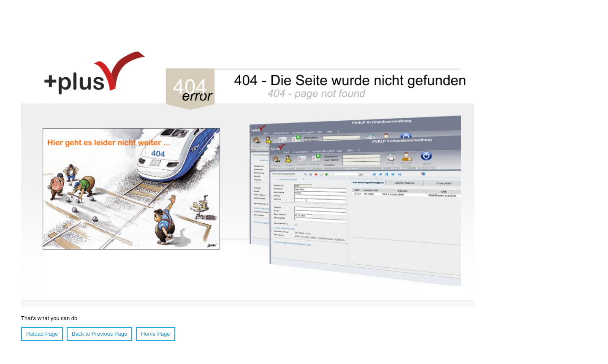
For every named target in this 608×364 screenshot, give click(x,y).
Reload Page (42, 334)
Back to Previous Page (100, 334)
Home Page (156, 334)
